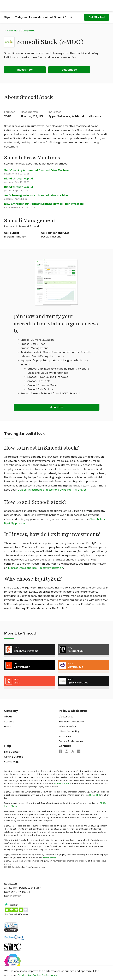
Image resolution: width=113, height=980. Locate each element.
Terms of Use (49, 858)
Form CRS (65, 736)
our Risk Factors (61, 784)
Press (8, 726)
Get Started (97, 17)
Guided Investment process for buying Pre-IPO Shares (52, 490)
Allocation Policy (69, 731)
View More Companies (21, 30)
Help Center (12, 752)
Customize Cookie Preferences (37, 975)
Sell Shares (69, 70)
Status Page (12, 761)
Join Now (56, 407)
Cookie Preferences (71, 741)
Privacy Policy (67, 726)
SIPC (98, 795)
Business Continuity (71, 721)
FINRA (92, 795)
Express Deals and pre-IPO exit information (36, 568)
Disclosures (66, 716)
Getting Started (14, 757)
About (8, 716)
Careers (9, 721)
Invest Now (25, 70)
